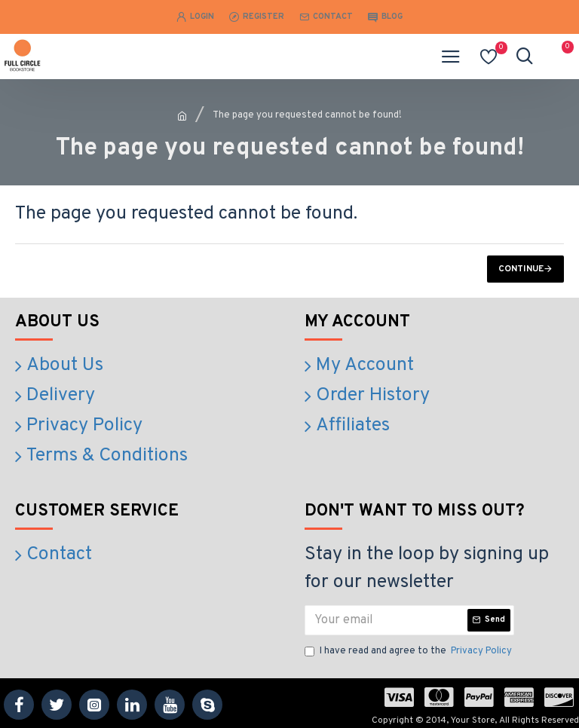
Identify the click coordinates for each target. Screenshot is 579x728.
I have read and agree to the (409, 645)
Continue (521, 269)
